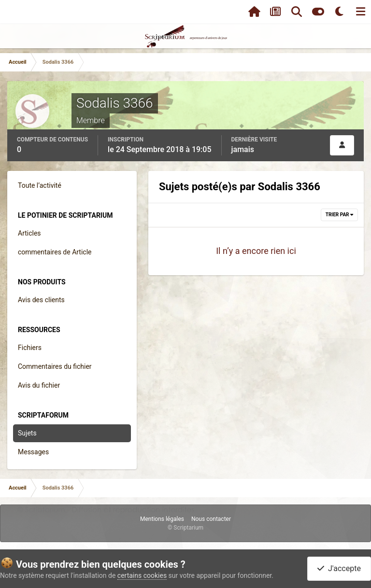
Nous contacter (211, 519)
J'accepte (339, 568)
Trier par (339, 215)
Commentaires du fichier (55, 366)
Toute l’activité (40, 185)
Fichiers (30, 348)
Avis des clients (41, 300)
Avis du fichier (39, 385)
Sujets (27, 433)
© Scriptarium (185, 528)
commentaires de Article (55, 252)
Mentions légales (162, 519)
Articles (29, 233)
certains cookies (142, 575)
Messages (33, 452)
